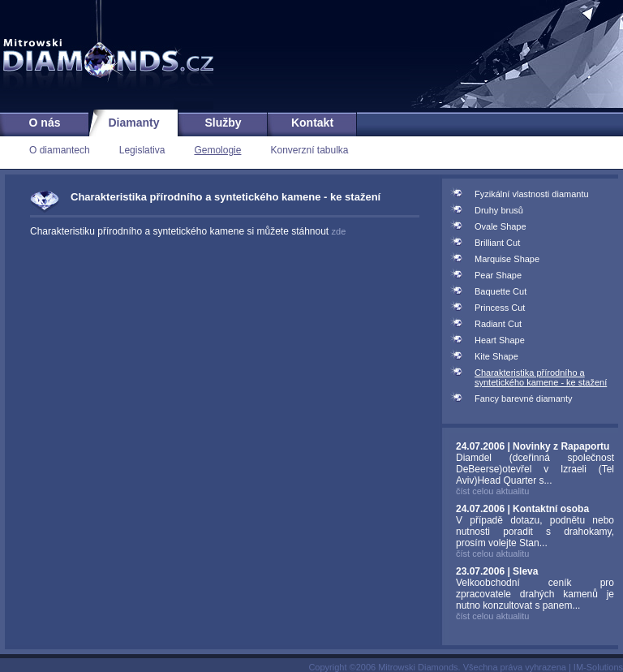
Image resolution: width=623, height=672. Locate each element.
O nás (45, 123)
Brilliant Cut (497, 243)
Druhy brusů (499, 210)
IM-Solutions (598, 667)
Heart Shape (500, 340)
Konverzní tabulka (309, 150)
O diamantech (60, 150)
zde (339, 231)
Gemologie (217, 150)
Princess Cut (500, 308)
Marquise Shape (507, 259)
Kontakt (312, 123)
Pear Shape (498, 275)
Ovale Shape (501, 226)
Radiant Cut (498, 324)
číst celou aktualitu (493, 491)
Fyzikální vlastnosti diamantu (532, 194)
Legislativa (142, 150)
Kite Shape (496, 356)
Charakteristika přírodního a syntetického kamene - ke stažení (541, 377)
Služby (223, 123)
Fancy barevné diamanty (523, 398)
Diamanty (133, 123)
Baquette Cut (501, 291)
